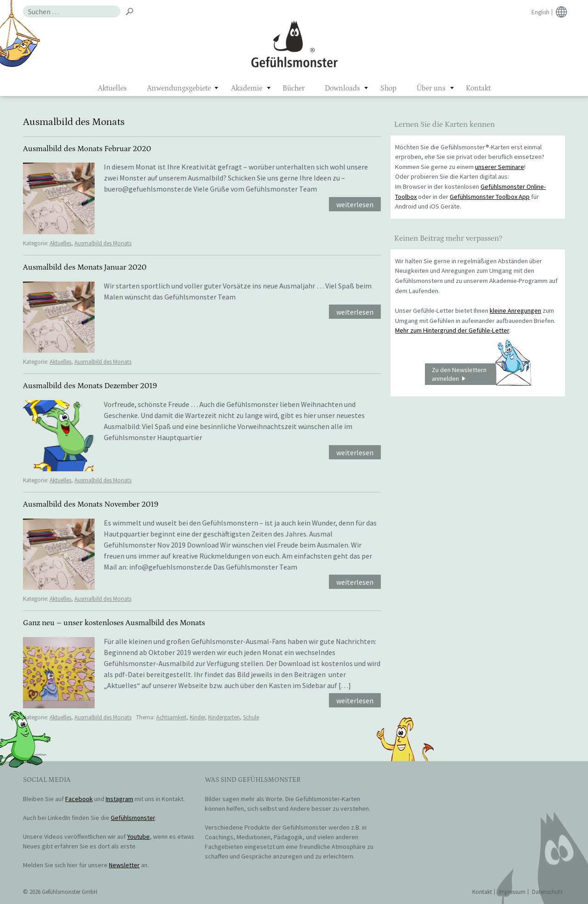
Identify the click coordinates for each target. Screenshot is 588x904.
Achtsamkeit (171, 717)
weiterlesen (355, 204)
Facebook (79, 799)
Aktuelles (112, 88)
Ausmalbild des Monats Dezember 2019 (90, 386)
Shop (388, 88)
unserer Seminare (500, 167)
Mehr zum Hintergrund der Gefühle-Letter (452, 330)
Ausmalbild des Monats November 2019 (91, 504)
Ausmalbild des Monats (103, 243)
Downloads (342, 88)
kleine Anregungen (515, 311)
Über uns (431, 88)
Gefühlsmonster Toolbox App (490, 197)
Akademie (247, 88)
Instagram (119, 799)
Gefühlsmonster (294, 44)
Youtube (139, 836)
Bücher (294, 88)
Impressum (512, 892)
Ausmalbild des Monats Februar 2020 (87, 149)
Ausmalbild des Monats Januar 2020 (85, 267)
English (540, 12)
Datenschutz (547, 892)
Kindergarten (224, 717)
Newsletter (124, 865)
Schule (251, 717)
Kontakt (478, 88)
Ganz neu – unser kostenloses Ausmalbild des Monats (114, 623)
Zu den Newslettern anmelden (481, 374)
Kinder (197, 717)
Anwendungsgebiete (179, 88)
